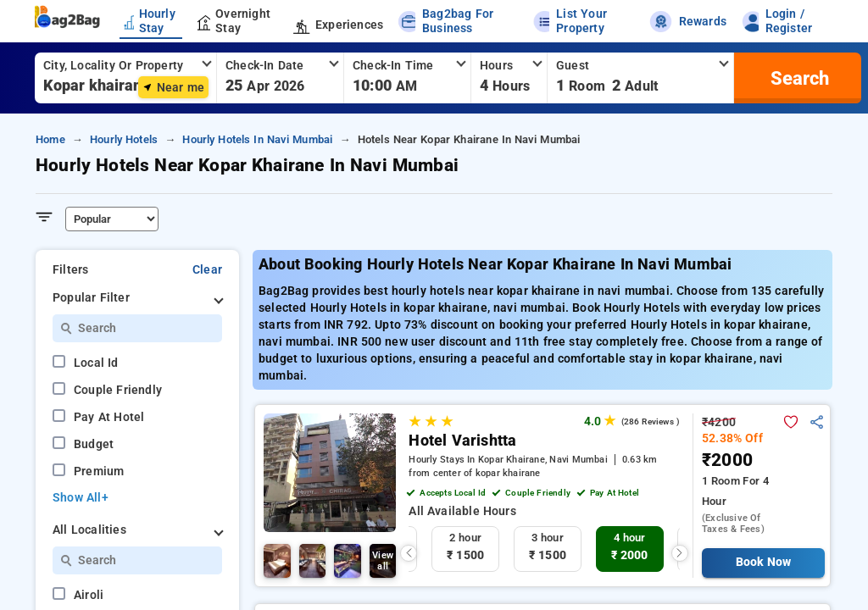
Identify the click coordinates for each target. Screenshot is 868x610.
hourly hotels (124, 139)
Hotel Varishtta (462, 441)
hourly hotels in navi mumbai (257, 139)
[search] (798, 78)
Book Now (763, 562)
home (50, 139)
